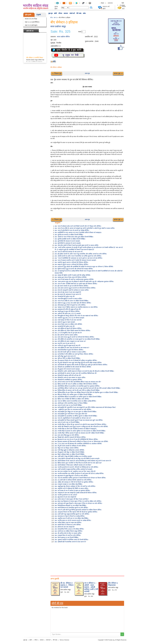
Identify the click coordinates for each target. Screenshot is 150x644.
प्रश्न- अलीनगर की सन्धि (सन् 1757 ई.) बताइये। (68, 314)
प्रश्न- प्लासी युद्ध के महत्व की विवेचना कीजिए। (67, 311)
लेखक (102, 3)
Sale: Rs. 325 (60, 32)
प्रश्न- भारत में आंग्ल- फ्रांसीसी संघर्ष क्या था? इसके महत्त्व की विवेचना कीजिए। (76, 284)
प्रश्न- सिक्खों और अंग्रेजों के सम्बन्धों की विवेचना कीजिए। (70, 437)
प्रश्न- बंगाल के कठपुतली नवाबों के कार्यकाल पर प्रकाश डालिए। (72, 290)
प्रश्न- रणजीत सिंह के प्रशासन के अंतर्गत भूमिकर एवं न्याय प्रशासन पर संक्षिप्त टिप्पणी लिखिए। (80, 431)
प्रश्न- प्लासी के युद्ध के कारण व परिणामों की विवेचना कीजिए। (71, 262)
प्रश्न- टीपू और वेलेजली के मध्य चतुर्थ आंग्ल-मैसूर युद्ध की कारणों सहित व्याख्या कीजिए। (78, 363)
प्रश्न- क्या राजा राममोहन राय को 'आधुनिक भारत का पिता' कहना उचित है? (75, 471)
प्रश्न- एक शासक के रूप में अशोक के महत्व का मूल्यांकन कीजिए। (72, 491)
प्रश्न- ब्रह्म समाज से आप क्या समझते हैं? (66, 497)
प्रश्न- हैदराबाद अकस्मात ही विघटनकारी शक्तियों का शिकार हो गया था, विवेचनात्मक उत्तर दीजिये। (81, 441)
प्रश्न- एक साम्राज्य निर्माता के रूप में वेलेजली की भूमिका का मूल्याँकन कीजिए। (76, 360)
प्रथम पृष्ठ (87, 73)
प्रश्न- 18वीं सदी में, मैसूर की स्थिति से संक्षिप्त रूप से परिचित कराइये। (73, 456)
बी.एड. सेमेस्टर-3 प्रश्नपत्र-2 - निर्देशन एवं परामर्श (67, 585)
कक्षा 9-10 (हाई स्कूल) (31, 25)
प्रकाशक (110, 3)
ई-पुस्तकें (39, 15)
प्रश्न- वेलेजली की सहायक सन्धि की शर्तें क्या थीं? (68, 375)
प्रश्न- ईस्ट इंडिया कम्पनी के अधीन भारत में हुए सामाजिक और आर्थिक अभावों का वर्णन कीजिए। (81, 254)
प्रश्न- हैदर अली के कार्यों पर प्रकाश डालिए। (66, 335)
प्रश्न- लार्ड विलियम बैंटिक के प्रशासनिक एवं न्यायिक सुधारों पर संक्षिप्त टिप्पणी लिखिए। (78, 397)
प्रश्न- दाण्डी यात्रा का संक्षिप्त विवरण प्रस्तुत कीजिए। (69, 531)
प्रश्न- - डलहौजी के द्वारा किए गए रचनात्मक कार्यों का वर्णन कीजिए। (73, 409)
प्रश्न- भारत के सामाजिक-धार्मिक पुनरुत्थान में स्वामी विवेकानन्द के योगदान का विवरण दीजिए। (80, 478)
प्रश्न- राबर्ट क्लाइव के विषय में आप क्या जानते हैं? (68, 320)
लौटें (54, 61)
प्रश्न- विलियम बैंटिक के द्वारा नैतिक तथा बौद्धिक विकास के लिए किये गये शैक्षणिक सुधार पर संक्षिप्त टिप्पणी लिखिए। (86, 392)
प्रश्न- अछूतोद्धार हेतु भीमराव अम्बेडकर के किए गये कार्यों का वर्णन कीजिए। (75, 486)
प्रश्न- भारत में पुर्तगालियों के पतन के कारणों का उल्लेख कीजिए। (72, 230)
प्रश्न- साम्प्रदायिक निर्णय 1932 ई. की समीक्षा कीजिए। (69, 529)
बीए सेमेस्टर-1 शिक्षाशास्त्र (113, 584)
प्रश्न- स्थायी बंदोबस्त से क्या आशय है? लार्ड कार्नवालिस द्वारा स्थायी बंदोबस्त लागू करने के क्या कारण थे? (83, 461)
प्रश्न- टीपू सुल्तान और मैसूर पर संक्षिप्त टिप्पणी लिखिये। (70, 452)
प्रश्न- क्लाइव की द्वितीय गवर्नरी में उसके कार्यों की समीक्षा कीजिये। (73, 275)
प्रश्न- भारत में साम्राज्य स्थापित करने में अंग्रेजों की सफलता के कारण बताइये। (75, 260)
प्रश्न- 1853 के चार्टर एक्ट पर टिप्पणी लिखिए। (67, 422)
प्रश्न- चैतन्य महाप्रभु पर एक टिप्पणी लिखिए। (67, 537)
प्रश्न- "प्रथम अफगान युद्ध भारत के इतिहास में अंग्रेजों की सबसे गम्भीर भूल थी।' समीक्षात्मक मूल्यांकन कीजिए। (84, 282)
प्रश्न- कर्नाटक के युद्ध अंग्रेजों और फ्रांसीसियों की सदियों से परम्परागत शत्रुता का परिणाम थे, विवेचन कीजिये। (84, 267)
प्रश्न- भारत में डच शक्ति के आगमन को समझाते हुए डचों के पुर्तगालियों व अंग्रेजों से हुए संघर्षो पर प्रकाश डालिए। (85, 228)
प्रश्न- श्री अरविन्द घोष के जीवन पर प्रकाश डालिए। (68, 533)
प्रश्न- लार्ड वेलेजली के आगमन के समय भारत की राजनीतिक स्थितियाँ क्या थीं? (76, 373)
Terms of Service (64, 640)
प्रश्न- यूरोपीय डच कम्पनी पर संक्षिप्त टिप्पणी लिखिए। (69, 235)
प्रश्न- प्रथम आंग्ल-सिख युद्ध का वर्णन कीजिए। (67, 435)
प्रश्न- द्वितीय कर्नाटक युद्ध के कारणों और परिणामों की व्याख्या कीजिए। (74, 269)
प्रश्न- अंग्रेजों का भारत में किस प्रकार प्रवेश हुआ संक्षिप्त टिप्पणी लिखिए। (74, 237)
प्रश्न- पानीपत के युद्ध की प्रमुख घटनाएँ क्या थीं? (68, 346)
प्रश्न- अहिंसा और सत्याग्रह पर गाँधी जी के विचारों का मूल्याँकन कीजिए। (74, 482)
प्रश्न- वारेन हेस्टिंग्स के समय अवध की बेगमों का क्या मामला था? (72, 348)
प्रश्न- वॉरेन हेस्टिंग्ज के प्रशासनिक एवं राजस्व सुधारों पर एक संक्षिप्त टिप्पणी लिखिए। (77, 339)
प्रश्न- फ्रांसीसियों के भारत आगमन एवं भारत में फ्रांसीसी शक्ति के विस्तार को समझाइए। (78, 232)
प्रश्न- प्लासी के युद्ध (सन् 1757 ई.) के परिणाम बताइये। (70, 318)
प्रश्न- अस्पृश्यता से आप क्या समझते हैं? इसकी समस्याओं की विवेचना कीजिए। (76, 493)
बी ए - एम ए (54, 18)
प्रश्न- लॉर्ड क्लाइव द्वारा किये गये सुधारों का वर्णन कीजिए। (70, 305)
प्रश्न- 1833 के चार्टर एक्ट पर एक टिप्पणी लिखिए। (68, 405)
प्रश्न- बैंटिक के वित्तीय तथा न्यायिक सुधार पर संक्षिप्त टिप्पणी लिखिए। (74, 395)
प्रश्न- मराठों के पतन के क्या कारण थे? (65, 343)
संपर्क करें (72, 13)
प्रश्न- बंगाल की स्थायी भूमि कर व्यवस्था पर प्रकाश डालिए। (70, 352)
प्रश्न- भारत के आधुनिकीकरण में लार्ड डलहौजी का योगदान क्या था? (73, 418)
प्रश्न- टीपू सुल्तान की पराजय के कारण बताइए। (67, 369)
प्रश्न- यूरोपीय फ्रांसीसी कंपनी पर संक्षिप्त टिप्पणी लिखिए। (70, 239)
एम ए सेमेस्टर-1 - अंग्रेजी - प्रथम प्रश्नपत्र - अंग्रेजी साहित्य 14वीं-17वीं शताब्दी (91, 587)
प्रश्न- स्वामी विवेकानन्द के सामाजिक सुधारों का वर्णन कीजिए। (71, 508)
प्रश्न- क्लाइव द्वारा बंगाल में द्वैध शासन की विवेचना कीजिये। (71, 277)
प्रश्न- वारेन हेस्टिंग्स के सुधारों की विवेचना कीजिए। (68, 328)
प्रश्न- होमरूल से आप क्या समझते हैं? (65, 527)
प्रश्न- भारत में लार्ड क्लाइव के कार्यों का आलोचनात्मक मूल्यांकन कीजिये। (74, 279)
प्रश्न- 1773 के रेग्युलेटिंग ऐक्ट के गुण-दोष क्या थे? (68, 333)
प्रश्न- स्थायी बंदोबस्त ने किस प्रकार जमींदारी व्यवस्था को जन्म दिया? (73, 465)
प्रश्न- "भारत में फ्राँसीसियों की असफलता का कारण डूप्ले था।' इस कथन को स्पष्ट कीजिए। (79, 258)
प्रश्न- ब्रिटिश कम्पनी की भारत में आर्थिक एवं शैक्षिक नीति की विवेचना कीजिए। (76, 384)
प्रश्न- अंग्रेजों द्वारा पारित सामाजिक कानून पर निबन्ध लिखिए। (71, 403)
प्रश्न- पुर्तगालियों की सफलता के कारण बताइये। (67, 241)
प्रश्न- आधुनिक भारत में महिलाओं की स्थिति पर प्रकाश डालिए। (72, 488)
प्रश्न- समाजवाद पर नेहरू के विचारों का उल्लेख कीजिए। (70, 516)
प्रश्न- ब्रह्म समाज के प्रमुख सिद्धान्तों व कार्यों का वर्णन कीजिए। (71, 476)
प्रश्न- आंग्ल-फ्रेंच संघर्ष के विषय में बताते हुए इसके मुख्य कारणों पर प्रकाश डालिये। (77, 245)
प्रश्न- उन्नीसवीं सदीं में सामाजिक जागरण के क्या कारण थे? (70, 542)
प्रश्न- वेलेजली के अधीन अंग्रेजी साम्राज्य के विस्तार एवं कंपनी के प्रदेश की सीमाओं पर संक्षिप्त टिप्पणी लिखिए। (84, 371)
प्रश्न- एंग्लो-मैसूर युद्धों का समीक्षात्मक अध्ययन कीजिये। (70, 450)
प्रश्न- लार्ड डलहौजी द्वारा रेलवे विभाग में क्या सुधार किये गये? (71, 414)
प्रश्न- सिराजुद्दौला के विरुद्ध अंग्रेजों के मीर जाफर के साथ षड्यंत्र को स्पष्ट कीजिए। (76, 316)
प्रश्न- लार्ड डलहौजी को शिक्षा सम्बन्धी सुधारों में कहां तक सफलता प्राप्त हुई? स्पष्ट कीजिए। (79, 420)
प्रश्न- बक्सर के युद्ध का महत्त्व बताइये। (65, 322)
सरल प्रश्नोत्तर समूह (58, 26)
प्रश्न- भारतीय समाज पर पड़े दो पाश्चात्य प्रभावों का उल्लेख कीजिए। (73, 520)
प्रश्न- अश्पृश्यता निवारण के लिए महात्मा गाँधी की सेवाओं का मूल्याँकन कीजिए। (76, 512)
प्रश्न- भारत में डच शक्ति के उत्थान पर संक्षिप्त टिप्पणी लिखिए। (72, 301)
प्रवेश (84, 13)
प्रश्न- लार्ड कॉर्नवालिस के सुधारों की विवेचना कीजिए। (69, 350)
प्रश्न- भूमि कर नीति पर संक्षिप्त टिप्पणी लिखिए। (68, 358)
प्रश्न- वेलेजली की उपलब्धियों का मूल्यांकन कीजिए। (68, 380)
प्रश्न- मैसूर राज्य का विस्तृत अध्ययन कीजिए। (67, 448)
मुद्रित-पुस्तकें (28, 15)
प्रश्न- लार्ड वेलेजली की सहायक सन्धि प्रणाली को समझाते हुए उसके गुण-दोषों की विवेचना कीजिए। (81, 365)
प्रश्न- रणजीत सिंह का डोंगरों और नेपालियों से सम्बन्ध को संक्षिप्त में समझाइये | (76, 429)
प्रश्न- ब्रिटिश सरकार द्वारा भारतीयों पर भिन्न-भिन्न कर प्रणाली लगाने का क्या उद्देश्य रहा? (78, 463)
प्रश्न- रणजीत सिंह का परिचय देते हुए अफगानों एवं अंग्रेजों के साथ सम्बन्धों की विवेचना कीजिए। (81, 424)
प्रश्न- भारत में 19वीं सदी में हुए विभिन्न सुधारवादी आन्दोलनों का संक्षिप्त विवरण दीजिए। (78, 510)
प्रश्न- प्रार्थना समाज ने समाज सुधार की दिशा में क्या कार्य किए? (72, 499)
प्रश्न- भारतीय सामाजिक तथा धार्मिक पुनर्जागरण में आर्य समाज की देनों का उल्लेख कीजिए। (79, 473)
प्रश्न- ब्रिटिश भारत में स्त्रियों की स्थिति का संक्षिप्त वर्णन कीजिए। (72, 399)
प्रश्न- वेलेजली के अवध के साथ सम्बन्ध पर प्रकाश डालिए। (70, 378)
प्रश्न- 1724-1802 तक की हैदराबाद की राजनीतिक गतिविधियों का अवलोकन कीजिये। (78, 444)
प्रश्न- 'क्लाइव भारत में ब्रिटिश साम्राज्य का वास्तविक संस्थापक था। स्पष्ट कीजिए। (76, 307)
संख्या (80, 32)
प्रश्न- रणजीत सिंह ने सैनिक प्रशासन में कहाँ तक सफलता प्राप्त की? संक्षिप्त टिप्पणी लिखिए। (79, 433)
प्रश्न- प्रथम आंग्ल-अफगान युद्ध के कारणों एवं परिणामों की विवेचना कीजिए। (75, 288)
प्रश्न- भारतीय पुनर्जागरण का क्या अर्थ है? (66, 495)
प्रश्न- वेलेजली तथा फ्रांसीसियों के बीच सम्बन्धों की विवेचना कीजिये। (73, 367)
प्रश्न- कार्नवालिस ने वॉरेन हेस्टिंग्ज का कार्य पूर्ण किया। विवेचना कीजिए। (74, 354)
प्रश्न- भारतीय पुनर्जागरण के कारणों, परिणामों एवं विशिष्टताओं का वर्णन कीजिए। (76, 467)
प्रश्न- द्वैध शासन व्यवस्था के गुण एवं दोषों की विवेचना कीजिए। (72, 286)
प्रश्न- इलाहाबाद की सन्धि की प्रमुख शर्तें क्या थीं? (68, 309)
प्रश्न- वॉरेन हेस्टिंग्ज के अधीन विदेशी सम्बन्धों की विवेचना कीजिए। (73, 331)
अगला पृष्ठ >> (118, 73)
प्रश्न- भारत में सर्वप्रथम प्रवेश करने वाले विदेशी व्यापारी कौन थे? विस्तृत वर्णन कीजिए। (78, 226)
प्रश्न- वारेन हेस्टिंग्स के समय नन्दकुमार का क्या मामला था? (70, 341)
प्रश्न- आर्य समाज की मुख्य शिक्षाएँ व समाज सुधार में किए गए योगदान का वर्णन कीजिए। (78, 503)
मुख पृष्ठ (50, 13)
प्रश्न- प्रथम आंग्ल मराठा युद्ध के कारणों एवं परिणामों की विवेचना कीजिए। (74, 337)
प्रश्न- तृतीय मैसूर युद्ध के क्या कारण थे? (65, 356)
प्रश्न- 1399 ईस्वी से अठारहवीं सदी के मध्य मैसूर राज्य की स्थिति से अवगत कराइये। (77, 459)
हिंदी (123, 3)
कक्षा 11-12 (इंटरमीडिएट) (32, 22)
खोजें (55, 13)
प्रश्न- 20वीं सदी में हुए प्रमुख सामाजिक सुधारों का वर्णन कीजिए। (72, 514)
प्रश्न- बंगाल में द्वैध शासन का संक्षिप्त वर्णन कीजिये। (68, 324)
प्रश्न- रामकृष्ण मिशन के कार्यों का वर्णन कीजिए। (68, 535)
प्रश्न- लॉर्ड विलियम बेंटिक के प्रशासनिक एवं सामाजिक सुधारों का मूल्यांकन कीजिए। (77, 386)
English (122, 5)
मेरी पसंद (79, 13)
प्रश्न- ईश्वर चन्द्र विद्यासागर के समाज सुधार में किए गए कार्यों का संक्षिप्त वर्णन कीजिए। (78, 501)
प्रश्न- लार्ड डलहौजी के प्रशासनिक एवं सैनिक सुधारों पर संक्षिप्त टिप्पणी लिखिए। (76, 416)
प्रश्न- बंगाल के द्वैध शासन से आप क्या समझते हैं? (68, 292)
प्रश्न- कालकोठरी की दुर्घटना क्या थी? (65, 296)
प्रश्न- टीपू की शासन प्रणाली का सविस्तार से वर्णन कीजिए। (70, 446)
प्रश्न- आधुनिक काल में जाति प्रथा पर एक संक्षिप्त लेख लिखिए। (72, 518)
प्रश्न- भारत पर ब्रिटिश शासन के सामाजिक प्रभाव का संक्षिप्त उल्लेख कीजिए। (75, 401)
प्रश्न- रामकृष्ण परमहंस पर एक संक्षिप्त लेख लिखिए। (69, 484)
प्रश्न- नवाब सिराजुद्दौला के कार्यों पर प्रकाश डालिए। (68, 299)
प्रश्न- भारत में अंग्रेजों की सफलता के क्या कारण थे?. (69, 252)
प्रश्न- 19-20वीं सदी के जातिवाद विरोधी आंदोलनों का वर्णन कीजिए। (73, 480)
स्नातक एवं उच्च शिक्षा (31, 19)
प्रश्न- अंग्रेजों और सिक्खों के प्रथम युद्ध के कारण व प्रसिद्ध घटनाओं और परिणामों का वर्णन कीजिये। (81, 427)
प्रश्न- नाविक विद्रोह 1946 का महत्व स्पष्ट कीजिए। (68, 523)
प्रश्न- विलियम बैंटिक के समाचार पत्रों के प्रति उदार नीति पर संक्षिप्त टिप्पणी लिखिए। (77, 390)
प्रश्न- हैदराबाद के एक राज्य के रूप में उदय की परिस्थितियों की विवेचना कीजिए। (76, 439)
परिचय (60, 13)
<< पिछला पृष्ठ (57, 73)
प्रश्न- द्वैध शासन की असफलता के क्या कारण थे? (68, 294)
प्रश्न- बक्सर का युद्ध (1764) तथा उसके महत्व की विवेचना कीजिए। (73, 303)
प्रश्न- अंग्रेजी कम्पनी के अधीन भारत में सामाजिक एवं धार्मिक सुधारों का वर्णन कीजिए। (78, 256)
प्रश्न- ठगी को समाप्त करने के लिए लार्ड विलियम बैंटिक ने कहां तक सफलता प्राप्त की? (78, 382)
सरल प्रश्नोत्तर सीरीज (63, 37)
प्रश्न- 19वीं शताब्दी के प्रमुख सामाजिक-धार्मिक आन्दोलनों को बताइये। (74, 469)
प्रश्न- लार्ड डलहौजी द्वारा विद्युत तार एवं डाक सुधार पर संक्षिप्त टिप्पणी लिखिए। (76, 412)
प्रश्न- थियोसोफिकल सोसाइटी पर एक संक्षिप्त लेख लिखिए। (71, 505)
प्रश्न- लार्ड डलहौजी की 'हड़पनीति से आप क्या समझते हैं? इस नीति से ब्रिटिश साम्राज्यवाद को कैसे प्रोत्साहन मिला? (85, 407)
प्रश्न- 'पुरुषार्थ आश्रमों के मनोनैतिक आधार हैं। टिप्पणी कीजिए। (72, 540)
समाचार (66, 13)
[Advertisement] (87, 559)
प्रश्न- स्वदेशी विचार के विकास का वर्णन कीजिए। (68, 525)
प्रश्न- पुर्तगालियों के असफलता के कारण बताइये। (68, 243)
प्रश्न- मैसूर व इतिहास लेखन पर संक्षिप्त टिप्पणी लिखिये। (70, 454)
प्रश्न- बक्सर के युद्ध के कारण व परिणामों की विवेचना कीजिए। (72, 264)
